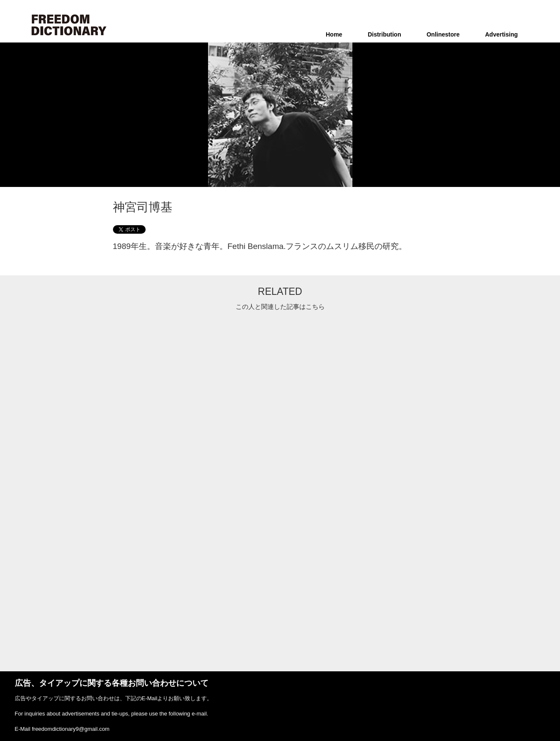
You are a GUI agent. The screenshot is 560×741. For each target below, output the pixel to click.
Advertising (501, 34)
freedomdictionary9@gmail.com (71, 729)
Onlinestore (443, 34)
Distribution (384, 34)
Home (334, 34)
